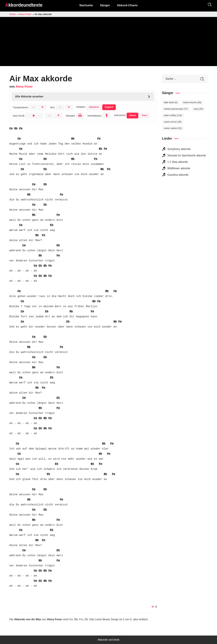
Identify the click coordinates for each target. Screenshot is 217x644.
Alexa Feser (24, 87)
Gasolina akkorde (178, 175)
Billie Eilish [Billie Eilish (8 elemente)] (171, 102)
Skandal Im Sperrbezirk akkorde (187, 155)
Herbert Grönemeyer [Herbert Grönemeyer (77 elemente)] (176, 109)
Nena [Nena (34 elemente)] (198, 109)
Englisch (109, 107)
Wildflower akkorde (179, 168)
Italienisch (94, 107)
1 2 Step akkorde (178, 162)
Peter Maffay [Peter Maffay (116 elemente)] (173, 115)
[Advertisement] (108, 42)
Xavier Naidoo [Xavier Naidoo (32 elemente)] (173, 128)
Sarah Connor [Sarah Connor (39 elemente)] (173, 122)
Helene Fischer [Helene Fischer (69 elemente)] (192, 102)
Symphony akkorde (179, 149)
